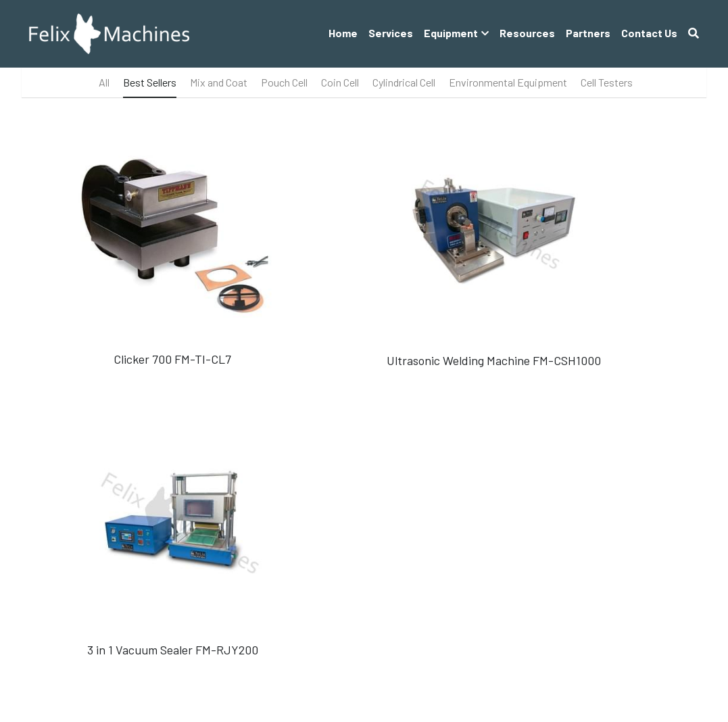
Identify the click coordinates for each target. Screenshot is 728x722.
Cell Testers (607, 82)
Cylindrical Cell (404, 82)
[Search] (694, 33)
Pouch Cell (284, 82)
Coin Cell (340, 82)
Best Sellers (150, 82)
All (104, 82)
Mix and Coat (219, 82)
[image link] (109, 33)
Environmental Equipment (508, 82)
